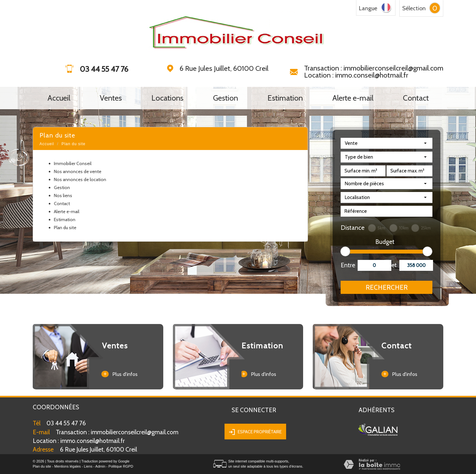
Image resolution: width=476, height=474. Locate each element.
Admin (100, 466)
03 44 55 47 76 (66, 423)
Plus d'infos (119, 374)
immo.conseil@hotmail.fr (79, 441)
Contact (416, 98)
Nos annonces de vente (78, 171)
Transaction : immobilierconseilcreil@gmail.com (374, 68)
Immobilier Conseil (73, 163)
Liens (88, 466)
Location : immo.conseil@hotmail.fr (356, 75)
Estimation (285, 98)
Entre (347, 265)
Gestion (225, 98)
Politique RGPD (121, 466)
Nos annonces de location (80, 179)
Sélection (414, 8)
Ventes (111, 98)
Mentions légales (68, 466)
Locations (167, 98)
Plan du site (65, 228)
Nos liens (63, 195)
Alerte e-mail (353, 98)
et (394, 265)
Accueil (59, 98)
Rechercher (387, 287)
